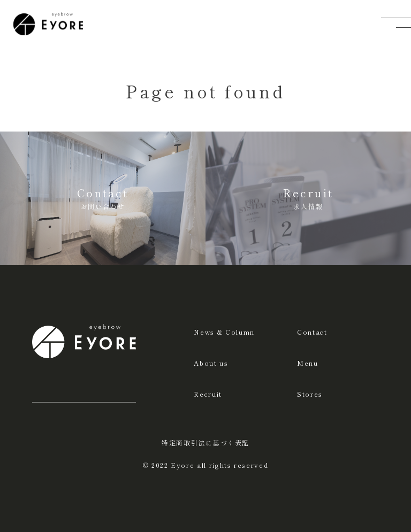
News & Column (224, 332)
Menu (308, 363)
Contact (312, 332)
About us (211, 363)
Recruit (208, 394)
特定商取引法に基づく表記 (205, 442)
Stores (310, 394)
